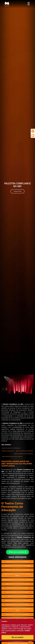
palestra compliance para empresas (24, 451)
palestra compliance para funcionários (24, 454)
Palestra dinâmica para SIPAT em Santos (17, 592)
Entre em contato (18, 552)
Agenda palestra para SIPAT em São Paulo (17, 562)
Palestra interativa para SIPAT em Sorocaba (17, 615)
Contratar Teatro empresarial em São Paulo (17, 570)
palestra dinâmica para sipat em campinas (12, 456)
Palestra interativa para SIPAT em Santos (18, 605)
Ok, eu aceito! (17, 637)
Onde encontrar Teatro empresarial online (17, 584)
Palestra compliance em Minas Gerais (18, 588)
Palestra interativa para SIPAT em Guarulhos (18, 601)
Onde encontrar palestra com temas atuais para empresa (17, 575)
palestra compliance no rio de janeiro (11, 448)
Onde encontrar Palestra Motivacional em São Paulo (17, 580)
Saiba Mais (17, 191)
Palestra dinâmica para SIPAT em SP (18, 596)
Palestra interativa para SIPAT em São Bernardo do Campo (17, 610)
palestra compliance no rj (8, 451)
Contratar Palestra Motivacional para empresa (18, 566)
